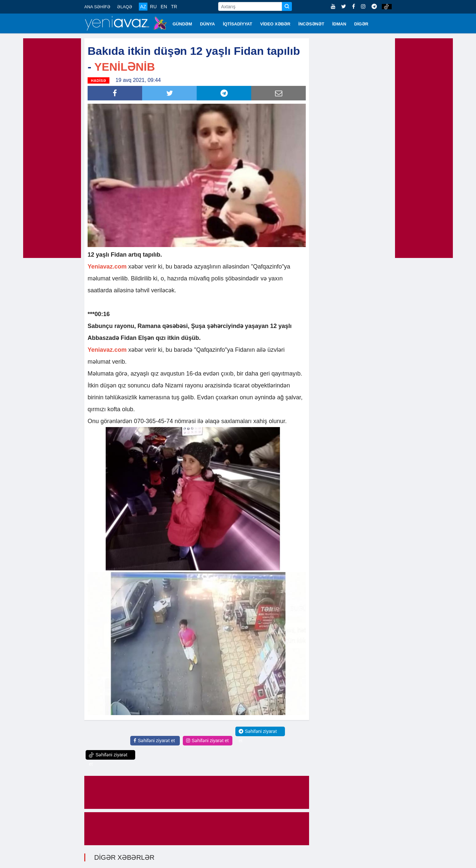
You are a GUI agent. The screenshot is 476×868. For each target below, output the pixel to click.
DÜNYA (207, 24)
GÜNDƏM (182, 24)
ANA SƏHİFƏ (97, 7)
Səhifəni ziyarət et (154, 741)
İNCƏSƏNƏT (311, 24)
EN (164, 7)
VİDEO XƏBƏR (275, 24)
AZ (143, 7)
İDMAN (339, 24)
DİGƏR (361, 24)
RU (153, 7)
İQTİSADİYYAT (238, 24)
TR (174, 7)
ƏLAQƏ (125, 7)
